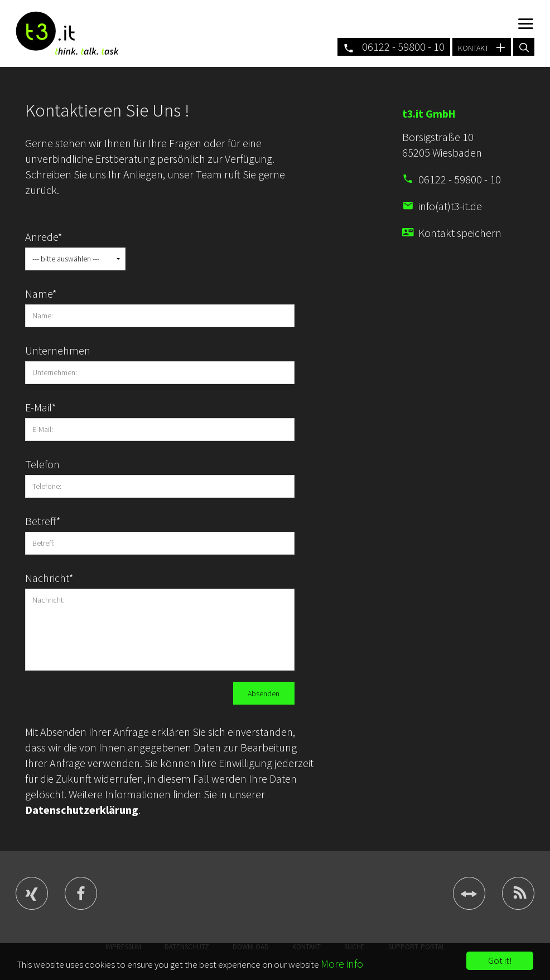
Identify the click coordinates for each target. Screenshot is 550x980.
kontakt (482, 47)
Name (41, 293)
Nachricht (49, 578)
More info (342, 964)
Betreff (43, 521)
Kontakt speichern (460, 233)
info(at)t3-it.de (450, 206)
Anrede (44, 237)
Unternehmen (50, 350)
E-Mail (41, 407)
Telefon (42, 464)
